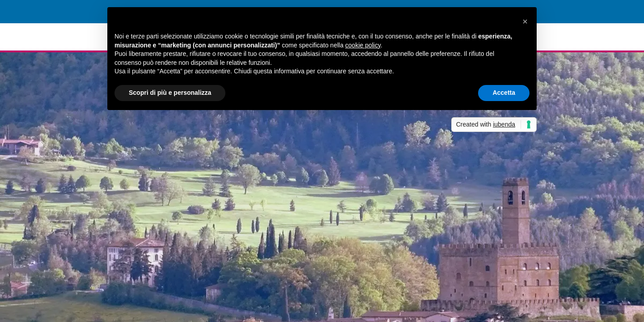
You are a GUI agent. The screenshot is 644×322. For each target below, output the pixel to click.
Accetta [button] (504, 93)
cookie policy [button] (363, 45)
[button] (525, 21)
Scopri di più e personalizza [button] (170, 93)
